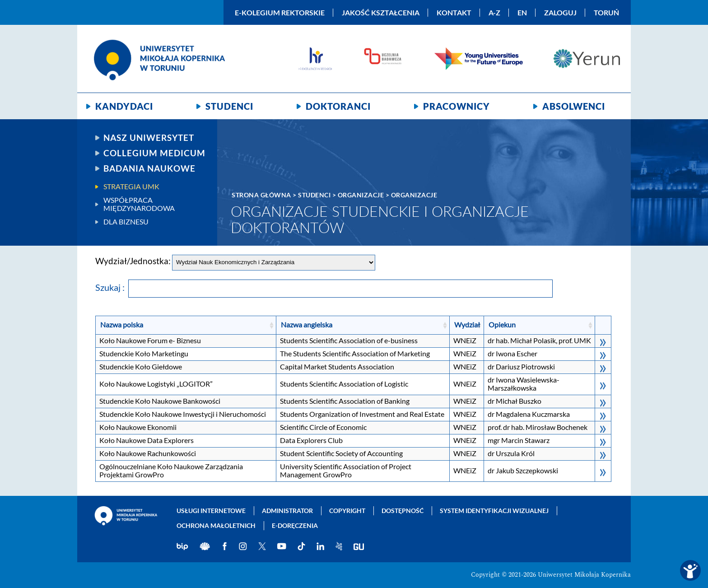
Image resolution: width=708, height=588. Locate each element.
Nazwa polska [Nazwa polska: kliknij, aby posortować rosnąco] (122, 324)
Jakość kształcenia (381, 13)
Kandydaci (124, 106)
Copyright (347, 511)
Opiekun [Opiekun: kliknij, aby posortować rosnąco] (502, 324)
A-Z (494, 13)
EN (522, 13)
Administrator (287, 511)
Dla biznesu (126, 222)
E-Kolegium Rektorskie (280, 13)
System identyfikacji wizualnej (494, 511)
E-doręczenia (295, 525)
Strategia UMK (131, 187)
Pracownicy (456, 106)
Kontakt (454, 13)
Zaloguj (560, 13)
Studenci (229, 106)
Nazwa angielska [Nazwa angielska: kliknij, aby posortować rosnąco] (307, 324)
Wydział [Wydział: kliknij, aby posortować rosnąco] (467, 324)
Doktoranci (338, 106)
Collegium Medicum (154, 153)
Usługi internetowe (211, 511)
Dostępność (403, 511)
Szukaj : (324, 287)
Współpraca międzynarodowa (139, 204)
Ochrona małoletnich (216, 525)
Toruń (606, 13)
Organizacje (361, 195)
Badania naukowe (149, 168)
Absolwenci (574, 106)
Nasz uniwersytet (149, 138)
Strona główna (261, 195)
